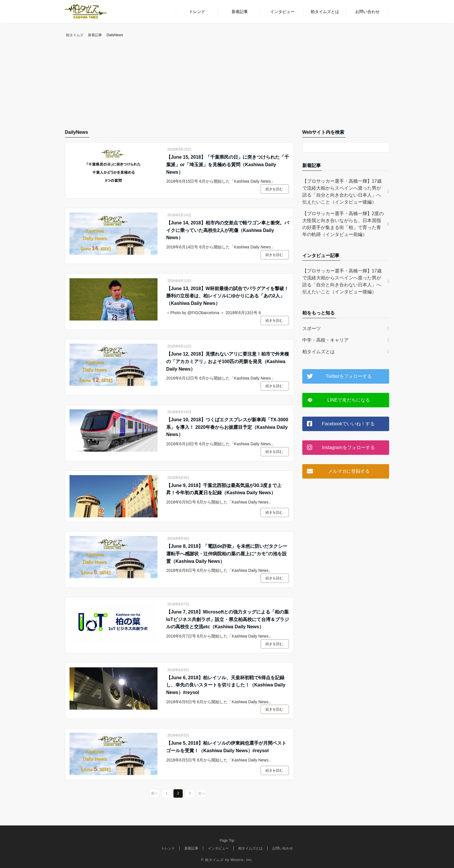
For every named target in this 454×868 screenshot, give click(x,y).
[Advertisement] (227, 85)
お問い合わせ (367, 12)
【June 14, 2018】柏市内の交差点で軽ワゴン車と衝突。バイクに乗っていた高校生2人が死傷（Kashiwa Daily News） (228, 230)
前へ (155, 793)
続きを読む (274, 189)
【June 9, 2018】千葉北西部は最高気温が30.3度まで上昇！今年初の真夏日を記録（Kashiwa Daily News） (224, 489)
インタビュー (282, 12)
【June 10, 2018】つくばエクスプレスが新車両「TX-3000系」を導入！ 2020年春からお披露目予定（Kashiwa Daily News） (227, 427)
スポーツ (312, 328)
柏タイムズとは (325, 12)
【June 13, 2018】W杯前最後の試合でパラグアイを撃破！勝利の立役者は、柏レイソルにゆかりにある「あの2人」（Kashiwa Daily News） (227, 296)
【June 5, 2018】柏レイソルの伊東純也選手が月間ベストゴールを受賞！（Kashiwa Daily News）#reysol (226, 747)
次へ (202, 793)
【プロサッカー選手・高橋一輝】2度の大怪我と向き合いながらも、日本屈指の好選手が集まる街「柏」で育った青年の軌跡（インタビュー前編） (343, 224)
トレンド (197, 12)
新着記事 (240, 12)
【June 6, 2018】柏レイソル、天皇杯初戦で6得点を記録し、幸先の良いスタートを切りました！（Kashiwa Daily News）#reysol (226, 685)
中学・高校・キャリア (325, 340)
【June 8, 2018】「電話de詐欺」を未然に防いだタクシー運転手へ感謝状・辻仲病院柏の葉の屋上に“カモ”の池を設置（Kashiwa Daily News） (227, 554)
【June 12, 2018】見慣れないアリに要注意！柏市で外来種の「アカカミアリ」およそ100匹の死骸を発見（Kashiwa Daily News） (228, 361)
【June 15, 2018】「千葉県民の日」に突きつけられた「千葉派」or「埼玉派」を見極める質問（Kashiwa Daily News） (228, 164)
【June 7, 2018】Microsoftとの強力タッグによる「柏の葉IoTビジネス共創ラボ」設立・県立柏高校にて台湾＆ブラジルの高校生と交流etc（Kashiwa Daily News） (228, 619)
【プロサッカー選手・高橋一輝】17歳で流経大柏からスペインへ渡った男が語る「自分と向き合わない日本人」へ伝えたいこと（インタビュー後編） (342, 192)
